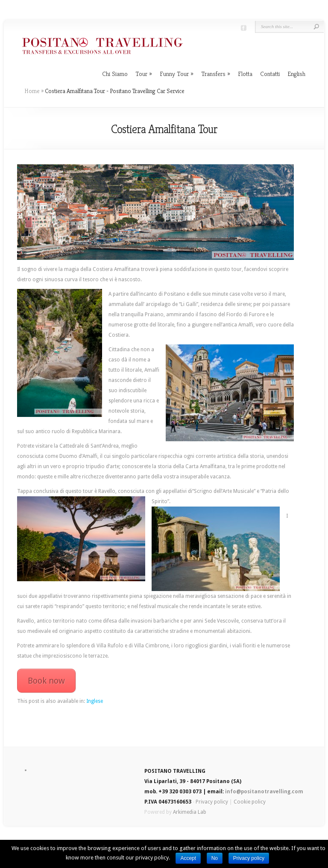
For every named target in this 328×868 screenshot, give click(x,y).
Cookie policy (250, 802)
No (215, 858)
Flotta (245, 74)
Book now (46, 681)
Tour (144, 74)
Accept (188, 858)
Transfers (216, 74)
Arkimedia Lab (190, 812)
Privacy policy (212, 802)
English (296, 74)
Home (32, 91)
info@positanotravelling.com (264, 792)
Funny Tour (177, 74)
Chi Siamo (115, 74)
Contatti (270, 74)
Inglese (95, 701)
